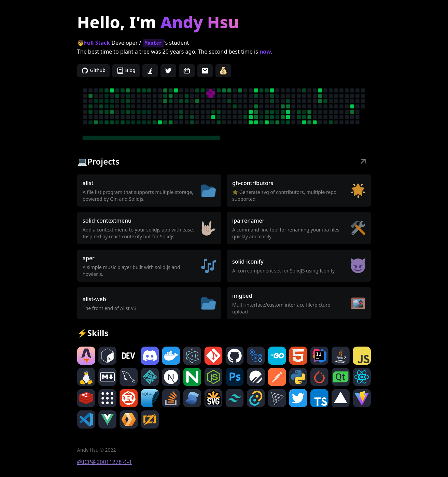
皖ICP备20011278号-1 (105, 462)
